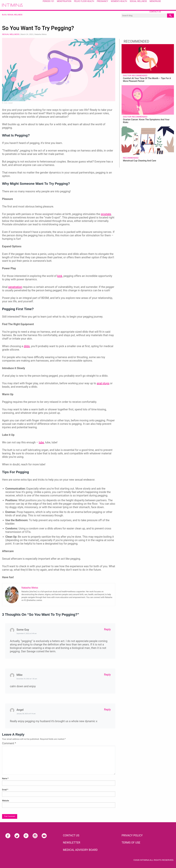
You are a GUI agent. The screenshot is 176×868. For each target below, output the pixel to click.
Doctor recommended (135, 75)
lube (41, 442)
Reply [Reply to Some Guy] (107, 629)
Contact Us (155, 12)
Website (5, 801)
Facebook (8, 836)
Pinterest (26, 836)
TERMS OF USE (131, 843)
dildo (27, 346)
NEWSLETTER (72, 843)
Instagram (35, 836)
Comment (9, 743)
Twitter (17, 836)
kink (60, 276)
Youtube (44, 836)
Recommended (131, 158)
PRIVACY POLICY (132, 835)
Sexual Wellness (15, 15)
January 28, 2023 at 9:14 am (26, 714)
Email (5, 790)
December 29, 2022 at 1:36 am (27, 679)
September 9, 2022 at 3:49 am (27, 634)
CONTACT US (71, 835)
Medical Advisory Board (80, 850)
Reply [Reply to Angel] (107, 709)
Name (5, 779)
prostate (106, 214)
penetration (15, 287)
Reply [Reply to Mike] (107, 675)
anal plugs (103, 383)
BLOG (4, 15)
